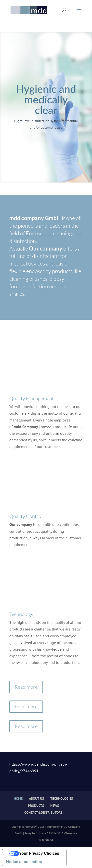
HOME (18, 798)
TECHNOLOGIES (62, 798)
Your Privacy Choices (39, 853)
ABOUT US (36, 798)
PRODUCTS (36, 806)
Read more (26, 687)
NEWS (55, 806)
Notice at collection (24, 862)
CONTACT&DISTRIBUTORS (43, 812)
